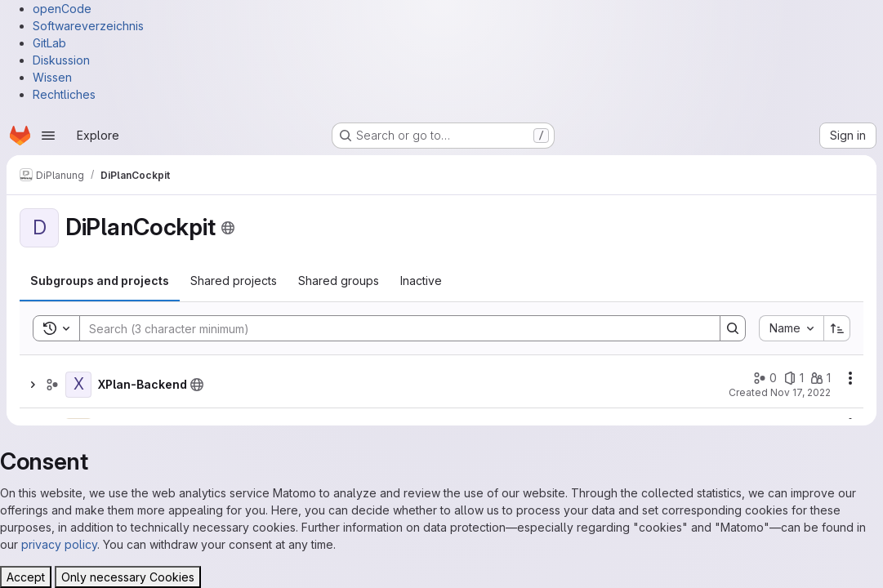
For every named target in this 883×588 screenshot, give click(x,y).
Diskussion (61, 60)
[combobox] (791, 328)
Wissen (52, 77)
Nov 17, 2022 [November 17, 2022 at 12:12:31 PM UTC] (800, 392)
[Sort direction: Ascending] (837, 328)
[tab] (100, 281)
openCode (62, 9)
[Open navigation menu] (48, 136)
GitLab (49, 43)
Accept (26, 577)
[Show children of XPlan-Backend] (33, 385)
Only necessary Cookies (128, 577)
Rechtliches (64, 94)
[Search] (392, 328)
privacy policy (59, 544)
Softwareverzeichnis (88, 26)
